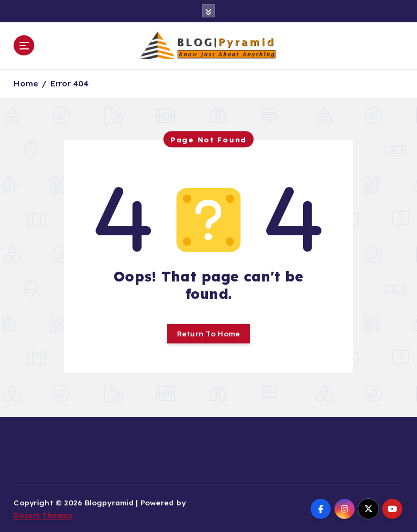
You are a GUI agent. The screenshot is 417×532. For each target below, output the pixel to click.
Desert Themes (43, 515)
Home (26, 83)
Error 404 (69, 83)
